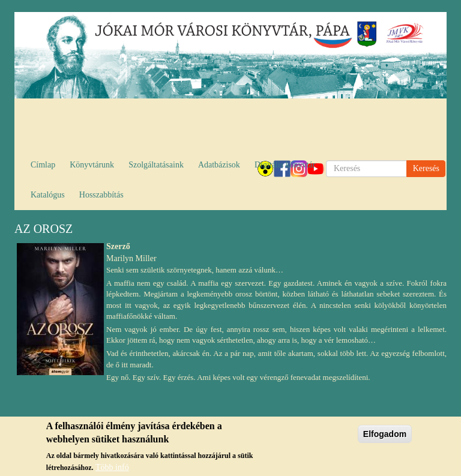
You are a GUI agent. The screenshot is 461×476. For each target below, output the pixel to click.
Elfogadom (385, 438)
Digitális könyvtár (285, 165)
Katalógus (48, 195)
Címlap (43, 165)
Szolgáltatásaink (156, 165)
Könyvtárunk (92, 165)
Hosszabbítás (101, 195)
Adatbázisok (219, 165)
